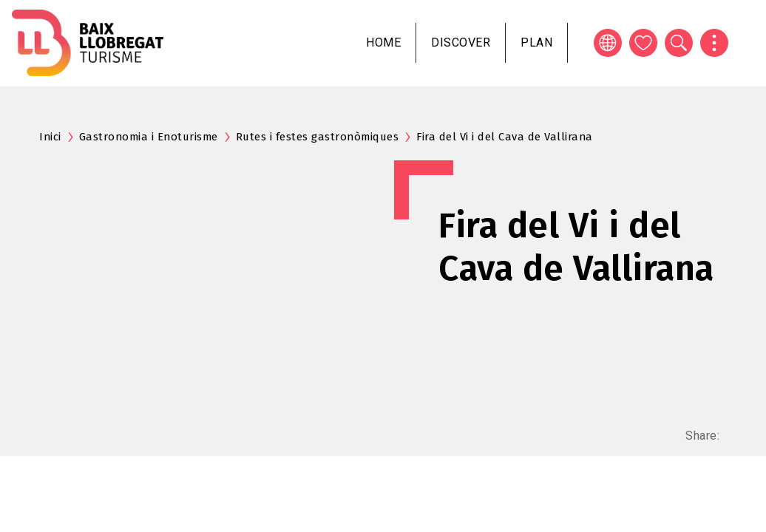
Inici (50, 137)
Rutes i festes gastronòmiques (318, 137)
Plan (536, 42)
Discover (461, 42)
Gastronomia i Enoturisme (149, 137)
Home (383, 42)
